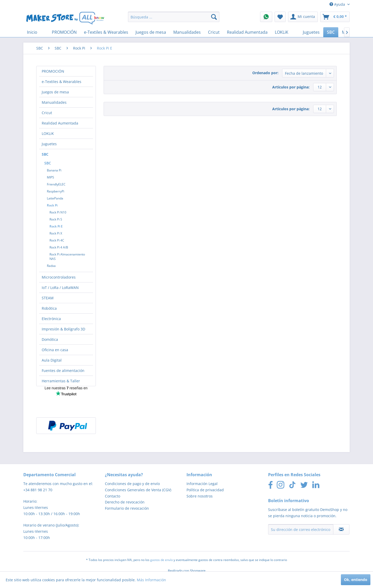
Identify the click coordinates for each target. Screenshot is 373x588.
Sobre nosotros (200, 496)
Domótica (50, 339)
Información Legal (202, 484)
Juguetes (49, 144)
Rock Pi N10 (58, 212)
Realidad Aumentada (60, 123)
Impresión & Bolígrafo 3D (63, 329)
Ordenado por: (265, 73)
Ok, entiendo (356, 580)
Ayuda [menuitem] (338, 4)
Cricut (47, 113)
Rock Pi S (56, 219)
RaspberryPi (56, 191)
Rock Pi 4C (57, 240)
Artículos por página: (291, 87)
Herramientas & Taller (61, 381)
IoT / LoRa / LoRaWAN (60, 288)
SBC (45, 154)
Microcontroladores (59, 277)
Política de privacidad (205, 490)
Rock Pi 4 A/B (59, 247)
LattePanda (55, 198)
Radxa (51, 266)
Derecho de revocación (125, 502)
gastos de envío (162, 560)
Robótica (49, 308)
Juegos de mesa (55, 92)
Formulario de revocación (127, 508)
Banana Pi (54, 170)
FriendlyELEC (56, 184)
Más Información (151, 580)
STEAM (48, 298)
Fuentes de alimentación (63, 371)
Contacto (113, 496)
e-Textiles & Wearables (62, 82)
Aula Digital (52, 360)
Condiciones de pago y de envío (132, 484)
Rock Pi (52, 205)
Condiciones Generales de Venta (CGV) (138, 490)
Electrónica (51, 319)
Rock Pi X (56, 233)
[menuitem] (174, 17)
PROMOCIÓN (53, 71)
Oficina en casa (55, 350)
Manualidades (54, 102)
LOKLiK (48, 133)
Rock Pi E (56, 226)
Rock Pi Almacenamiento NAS (67, 257)
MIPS (51, 177)
